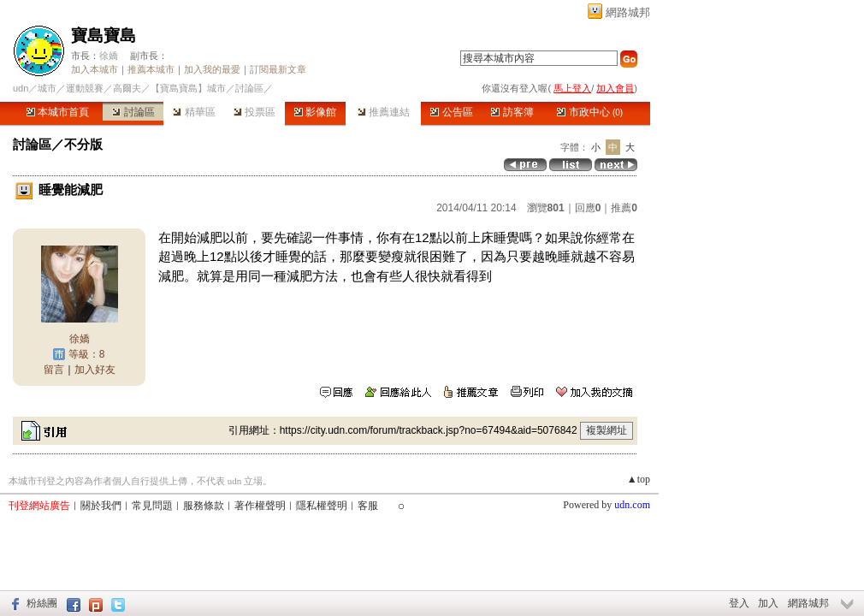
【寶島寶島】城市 (188, 88)
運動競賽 (85, 88)
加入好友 (95, 370)
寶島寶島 (104, 36)
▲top (639, 479)
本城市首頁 (58, 112)
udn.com (632, 505)
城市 (47, 88)
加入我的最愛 (212, 69)
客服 (368, 506)
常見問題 (152, 506)
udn (21, 88)
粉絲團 (42, 603)
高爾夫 (127, 88)
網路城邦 (628, 12)
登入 (739, 603)
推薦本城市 (151, 69)
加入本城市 (95, 69)
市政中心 (590, 112)
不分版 (83, 144)
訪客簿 (512, 112)
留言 (54, 370)
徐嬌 (109, 56)
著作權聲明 (260, 506)
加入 (768, 603)
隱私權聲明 (322, 506)
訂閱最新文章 (278, 69)
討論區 (133, 112)
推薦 (624, 208)
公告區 (451, 112)
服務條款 (204, 506)
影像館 (315, 112)
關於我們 (101, 506)
